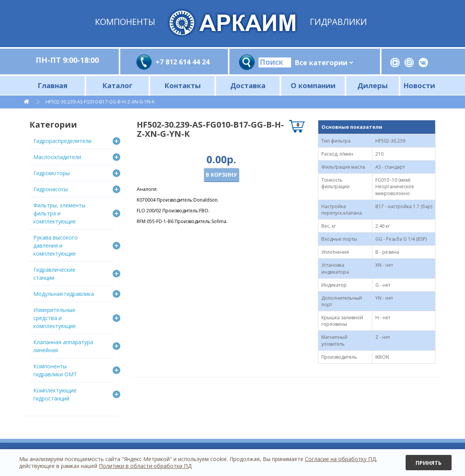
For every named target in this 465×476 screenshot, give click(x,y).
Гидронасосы (51, 189)
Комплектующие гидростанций (55, 394)
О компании (313, 85)
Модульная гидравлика (64, 294)
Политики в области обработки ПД (145, 466)
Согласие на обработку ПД (340, 459)
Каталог (117, 85)
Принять (429, 463)
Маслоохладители (57, 157)
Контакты (183, 85)
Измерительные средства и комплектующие (55, 318)
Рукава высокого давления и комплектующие (56, 245)
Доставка (248, 85)
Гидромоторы (52, 173)
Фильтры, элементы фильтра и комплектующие (59, 213)
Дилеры (372, 85)
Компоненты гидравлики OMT (55, 370)
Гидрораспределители (62, 141)
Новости (419, 85)
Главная (52, 85)
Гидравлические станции (54, 274)
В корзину (221, 175)
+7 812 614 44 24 (183, 62)
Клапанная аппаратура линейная (63, 346)
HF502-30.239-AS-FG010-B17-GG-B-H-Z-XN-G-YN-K (100, 102)
